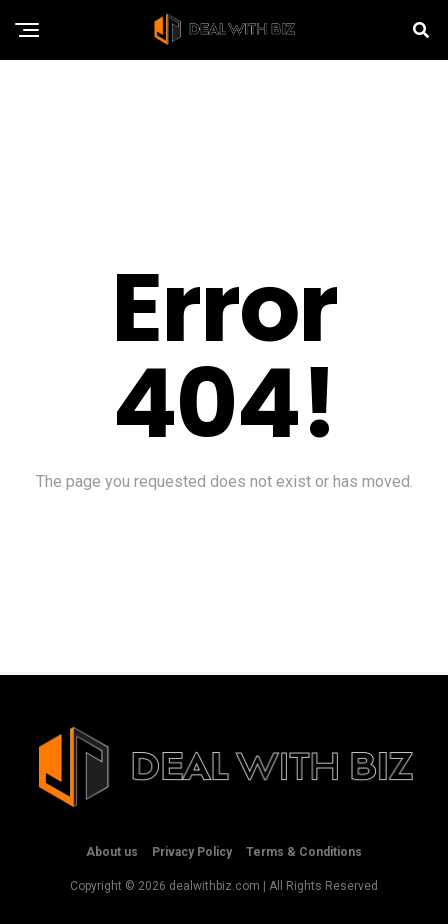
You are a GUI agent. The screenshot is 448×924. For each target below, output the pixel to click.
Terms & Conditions (304, 852)
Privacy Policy (192, 852)
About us (112, 852)
